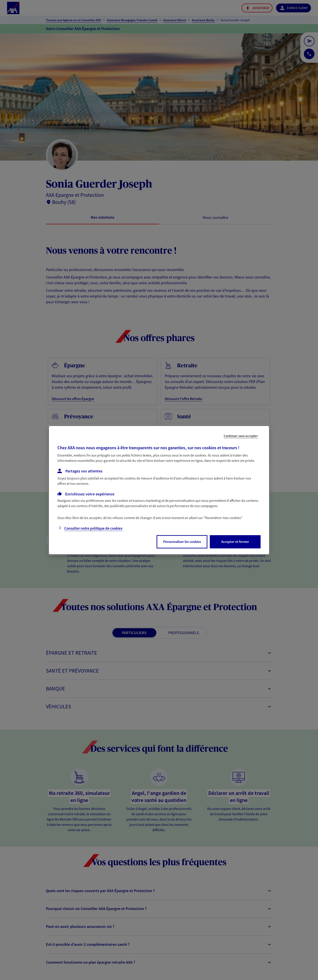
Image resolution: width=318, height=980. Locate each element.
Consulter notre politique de (93, 528)
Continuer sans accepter (241, 436)
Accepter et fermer (235, 542)
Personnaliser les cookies (182, 542)
